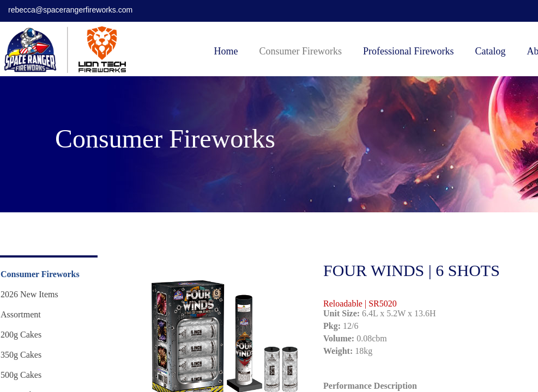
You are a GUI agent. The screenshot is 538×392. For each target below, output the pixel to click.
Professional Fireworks (408, 51)
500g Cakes (21, 375)
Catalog (490, 51)
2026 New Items (29, 294)
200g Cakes (21, 335)
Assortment (21, 314)
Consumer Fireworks (301, 51)
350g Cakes (21, 355)
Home (226, 51)
